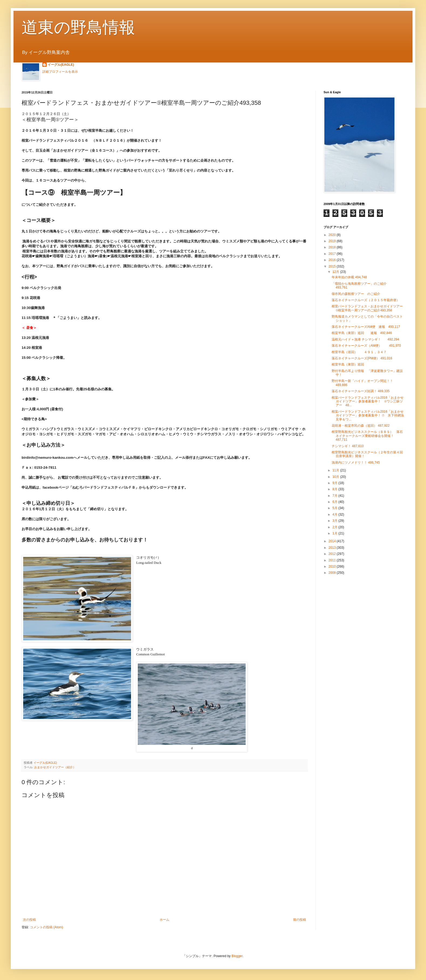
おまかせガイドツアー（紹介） (55, 767)
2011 (333, 560)
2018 (333, 247)
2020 (333, 235)
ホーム (164, 920)
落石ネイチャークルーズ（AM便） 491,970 (366, 346)
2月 (335, 527)
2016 (333, 260)
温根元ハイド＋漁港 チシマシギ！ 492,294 (365, 339)
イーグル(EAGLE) (61, 65)
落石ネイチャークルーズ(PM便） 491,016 (362, 358)
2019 (333, 241)
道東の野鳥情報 (78, 27)
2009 (333, 573)
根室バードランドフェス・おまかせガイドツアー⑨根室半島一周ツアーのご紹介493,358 (367, 308)
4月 (335, 515)
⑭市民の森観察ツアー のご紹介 (356, 294)
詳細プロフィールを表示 (60, 72)
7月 (335, 496)
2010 (333, 567)
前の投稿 (300, 920)
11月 (336, 470)
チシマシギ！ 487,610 (348, 446)
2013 (333, 548)
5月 (335, 508)
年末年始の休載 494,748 (349, 277)
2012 (333, 554)
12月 (336, 272)
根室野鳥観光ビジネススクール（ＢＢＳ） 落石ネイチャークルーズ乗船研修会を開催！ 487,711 (367, 436)
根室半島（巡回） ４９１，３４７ (359, 352)
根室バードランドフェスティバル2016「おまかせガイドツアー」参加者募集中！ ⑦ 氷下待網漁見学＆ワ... (368, 416)
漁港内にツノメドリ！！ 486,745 (356, 463)
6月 (335, 502)
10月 (336, 477)
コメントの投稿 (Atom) (47, 927)
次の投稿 (29, 920)
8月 (335, 489)
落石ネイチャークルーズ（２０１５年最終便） (366, 300)
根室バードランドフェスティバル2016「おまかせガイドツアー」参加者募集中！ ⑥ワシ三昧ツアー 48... (368, 402)
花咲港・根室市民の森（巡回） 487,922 (361, 426)
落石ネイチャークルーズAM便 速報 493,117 (366, 327)
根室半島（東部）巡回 (348, 364)
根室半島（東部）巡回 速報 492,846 (362, 333)
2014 (333, 541)
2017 (333, 254)
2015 (333, 266)
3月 (335, 521)
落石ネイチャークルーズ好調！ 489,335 (361, 391)
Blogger (237, 956)
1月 (335, 533)
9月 (335, 483)
